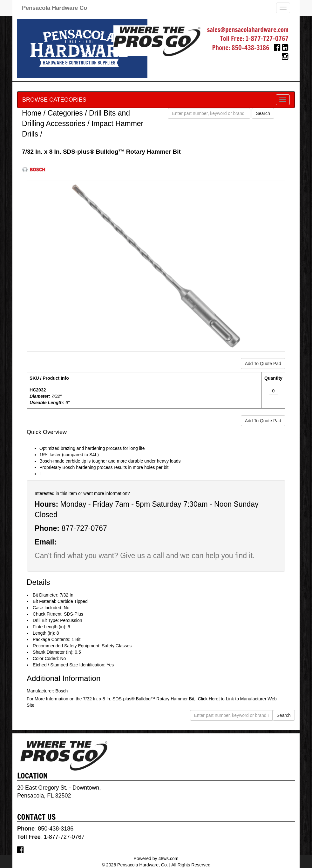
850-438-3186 (251, 48)
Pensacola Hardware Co (54, 8)
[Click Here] (208, 699)
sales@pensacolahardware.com (248, 30)
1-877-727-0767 (267, 39)
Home (32, 113)
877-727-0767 (84, 528)
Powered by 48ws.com (156, 858)
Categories (65, 113)
